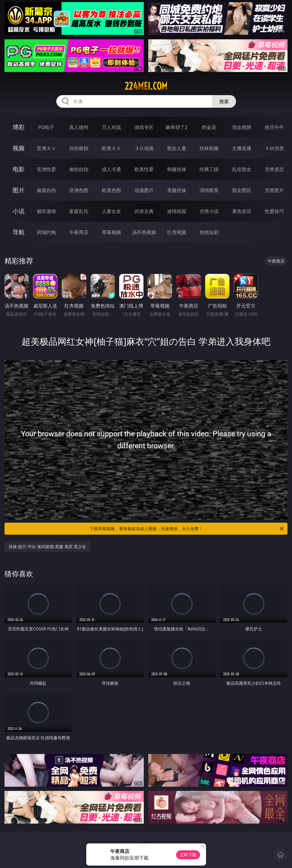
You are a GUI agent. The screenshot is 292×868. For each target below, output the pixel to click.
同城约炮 (46, 232)
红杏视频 (177, 232)
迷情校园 (177, 211)
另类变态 (274, 169)
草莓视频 (111, 232)
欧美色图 (111, 190)
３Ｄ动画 (144, 148)
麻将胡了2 (177, 127)
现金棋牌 (242, 127)
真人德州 (79, 127)
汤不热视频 (144, 232)
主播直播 (242, 148)
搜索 (224, 101)
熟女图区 (242, 190)
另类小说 (209, 211)
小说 (19, 211)
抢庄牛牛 (274, 127)
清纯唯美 (209, 190)
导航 (19, 232)
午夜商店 (79, 232)
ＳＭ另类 (274, 148)
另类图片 (274, 190)
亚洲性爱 (46, 169)
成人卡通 (111, 169)
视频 (19, 148)
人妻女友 (111, 211)
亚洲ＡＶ (46, 148)
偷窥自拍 (46, 190)
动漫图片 (144, 190)
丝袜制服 (209, 148)
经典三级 (209, 169)
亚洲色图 (79, 190)
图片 (19, 190)
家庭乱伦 (79, 211)
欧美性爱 (144, 169)
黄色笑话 (242, 211)
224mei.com (146, 86)
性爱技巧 (274, 211)
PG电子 (46, 127)
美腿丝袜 (177, 190)
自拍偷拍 (79, 148)
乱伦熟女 (242, 169)
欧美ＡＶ (111, 148)
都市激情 (46, 211)
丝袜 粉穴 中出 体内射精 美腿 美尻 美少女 (48, 547)
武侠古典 (144, 211)
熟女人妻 (177, 148)
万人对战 (111, 127)
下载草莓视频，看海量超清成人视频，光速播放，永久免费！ (187, 529)
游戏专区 (144, 127)
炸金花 (209, 127)
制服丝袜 (177, 169)
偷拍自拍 (79, 169)
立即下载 (188, 855)
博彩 (19, 127)
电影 (19, 169)
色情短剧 (209, 232)
